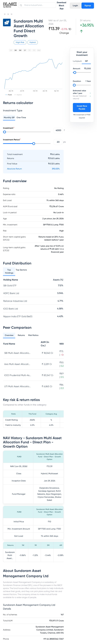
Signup (88, 6)
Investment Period (11, 140)
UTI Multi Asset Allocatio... (17, 386)
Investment (8, 128)
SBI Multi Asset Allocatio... (17, 353)
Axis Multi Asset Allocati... (17, 364)
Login (75, 6)
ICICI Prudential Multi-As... (18, 375)
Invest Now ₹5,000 (82, 107)
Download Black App (62, 6)
